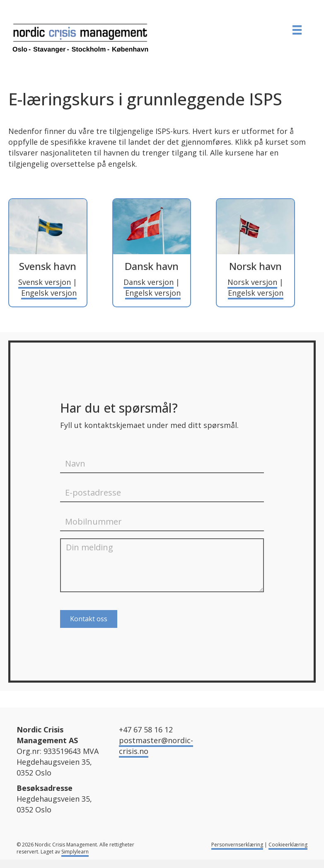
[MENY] (297, 30)
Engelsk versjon (49, 293)
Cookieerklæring (288, 845)
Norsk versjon (252, 282)
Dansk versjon (149, 282)
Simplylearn (75, 852)
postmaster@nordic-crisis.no (156, 746)
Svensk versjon (45, 282)
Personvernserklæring (237, 845)
